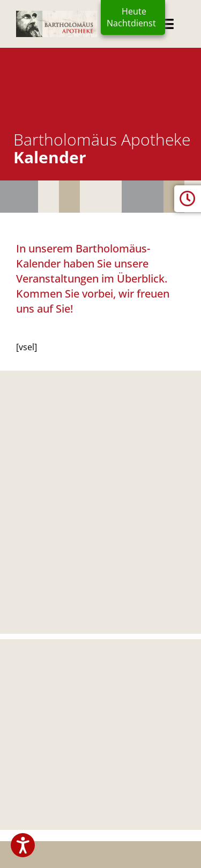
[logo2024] (57, 15)
